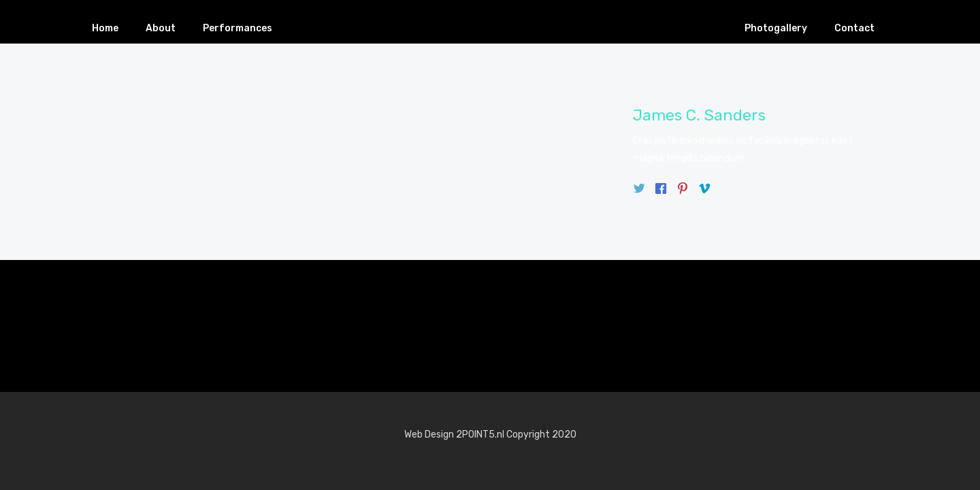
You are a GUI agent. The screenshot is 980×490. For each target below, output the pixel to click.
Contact (854, 28)
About (161, 28)
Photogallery (776, 28)
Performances (238, 28)
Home (105, 28)
